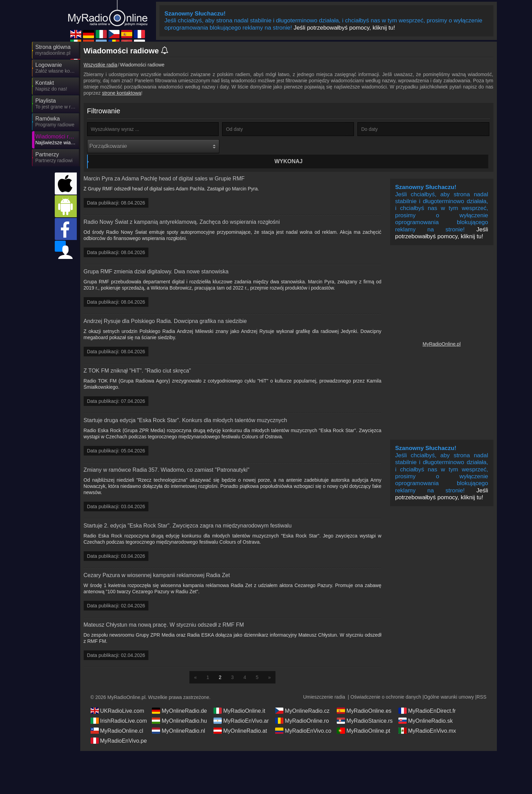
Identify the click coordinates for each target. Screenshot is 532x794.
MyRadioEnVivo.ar (241, 709)
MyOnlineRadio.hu (179, 709)
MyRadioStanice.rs (365, 709)
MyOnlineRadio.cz (302, 699)
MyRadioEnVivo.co (303, 719)
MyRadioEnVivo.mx (427, 719)
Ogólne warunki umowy (449, 685)
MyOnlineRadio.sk (426, 709)
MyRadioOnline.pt (363, 719)
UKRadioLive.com (117, 699)
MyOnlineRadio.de (179, 699)
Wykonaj (289, 146)
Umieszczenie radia (324, 685)
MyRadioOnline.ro (302, 709)
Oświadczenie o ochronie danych (386, 685)
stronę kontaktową (122, 93)
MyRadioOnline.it (239, 699)
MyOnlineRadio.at (240, 719)
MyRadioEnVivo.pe (119, 729)
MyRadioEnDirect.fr (427, 699)
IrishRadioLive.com (119, 709)
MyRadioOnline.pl (442, 332)
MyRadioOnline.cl (117, 719)
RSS (482, 685)
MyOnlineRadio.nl (178, 719)
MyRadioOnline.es (364, 699)
